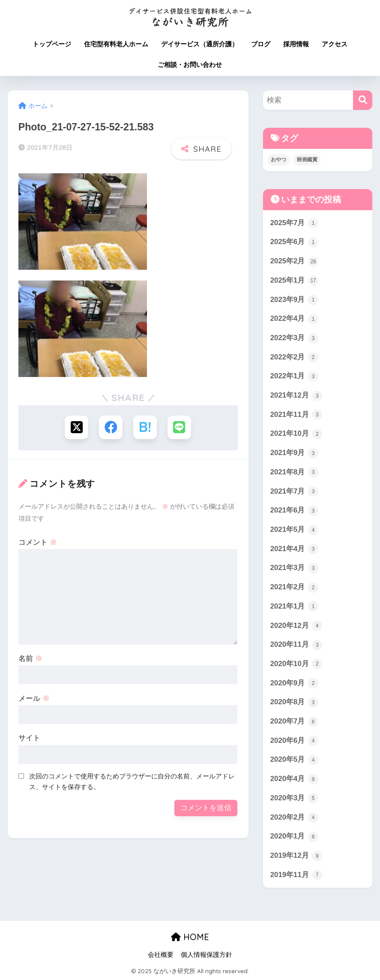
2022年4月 (294, 319)
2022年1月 (294, 377)
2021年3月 (294, 568)
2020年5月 (294, 760)
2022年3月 (294, 338)
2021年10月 (296, 434)
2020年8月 (294, 703)
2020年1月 (294, 837)
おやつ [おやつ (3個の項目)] (278, 160)
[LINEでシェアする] (179, 427)
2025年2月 (294, 262)
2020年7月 (294, 722)
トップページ (52, 44)
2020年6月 (294, 741)
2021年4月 (294, 549)
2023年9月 (294, 300)
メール (34, 698)
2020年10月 (296, 664)
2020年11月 (296, 645)
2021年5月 (294, 530)
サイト (29, 738)
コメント (38, 542)
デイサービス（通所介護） (200, 44)
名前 (30, 659)
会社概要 (161, 955)
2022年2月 (294, 357)
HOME (190, 937)
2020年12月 (296, 626)
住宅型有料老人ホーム (116, 44)
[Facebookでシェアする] (111, 427)
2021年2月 (294, 588)
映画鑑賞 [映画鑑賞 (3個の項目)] (307, 160)
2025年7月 (294, 223)
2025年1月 (294, 280)
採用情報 (296, 44)
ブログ (261, 44)
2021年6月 (294, 511)
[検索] (363, 100)
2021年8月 (294, 472)
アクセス (335, 44)
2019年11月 (296, 875)
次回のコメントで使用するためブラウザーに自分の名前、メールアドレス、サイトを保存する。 (132, 781)
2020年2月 (294, 817)
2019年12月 (296, 856)
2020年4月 (294, 779)
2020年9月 (294, 683)
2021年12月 (296, 396)
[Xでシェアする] (76, 427)
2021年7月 (294, 492)
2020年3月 (294, 798)
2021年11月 (296, 415)
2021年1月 (294, 606)
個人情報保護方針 (206, 955)
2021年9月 (294, 453)
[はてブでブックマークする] (145, 427)
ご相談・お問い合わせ (190, 65)
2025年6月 (294, 242)
